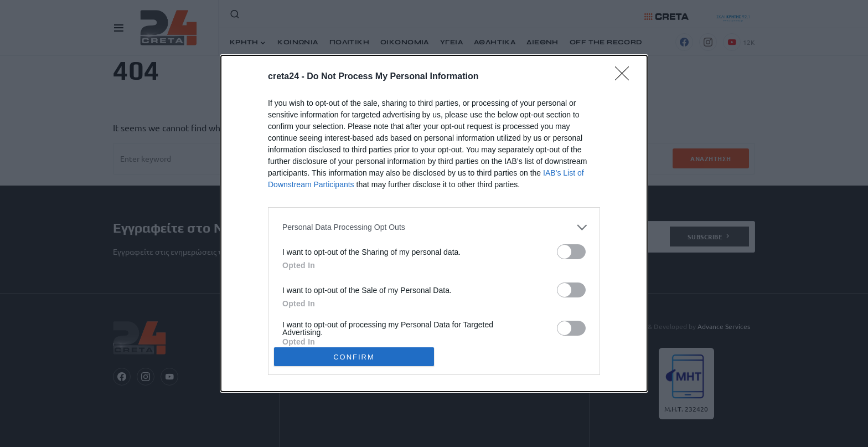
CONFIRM (354, 356)
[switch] (571, 252)
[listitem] (434, 227)
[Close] (626, 77)
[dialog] (434, 223)
